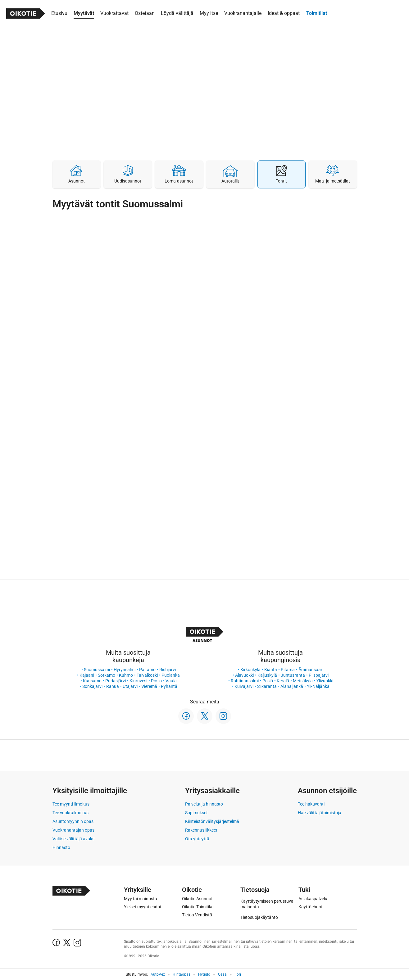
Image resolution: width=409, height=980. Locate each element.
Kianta (271, 670)
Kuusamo (92, 681)
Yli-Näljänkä (318, 686)
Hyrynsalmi (125, 670)
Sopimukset (196, 813)
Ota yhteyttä (197, 839)
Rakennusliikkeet (201, 830)
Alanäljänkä (292, 686)
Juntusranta (293, 675)
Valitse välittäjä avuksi (74, 839)
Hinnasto (61, 847)
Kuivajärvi (244, 686)
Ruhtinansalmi (245, 681)
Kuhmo (126, 675)
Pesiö (268, 681)
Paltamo (147, 670)
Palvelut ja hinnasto (204, 804)
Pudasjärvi (116, 681)
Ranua (113, 686)
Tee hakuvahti (311, 804)
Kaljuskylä (267, 675)
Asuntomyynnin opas (73, 821)
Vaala (171, 681)
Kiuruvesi (138, 681)
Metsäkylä (303, 681)
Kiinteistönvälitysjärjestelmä (212, 821)
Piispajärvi (319, 675)
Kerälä (283, 681)
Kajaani (87, 675)
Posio (156, 681)
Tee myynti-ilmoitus (71, 804)
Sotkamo (107, 675)
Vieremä (149, 686)
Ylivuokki (325, 681)
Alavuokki (244, 675)
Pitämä (288, 670)
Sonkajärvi (92, 686)
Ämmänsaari (311, 670)
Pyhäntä (169, 686)
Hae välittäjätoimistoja (320, 813)
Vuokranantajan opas (73, 830)
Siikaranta (267, 686)
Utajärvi (130, 686)
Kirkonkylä (250, 670)
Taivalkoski (147, 675)
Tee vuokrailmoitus (70, 813)
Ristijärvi (168, 670)
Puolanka (171, 675)
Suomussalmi (97, 670)
